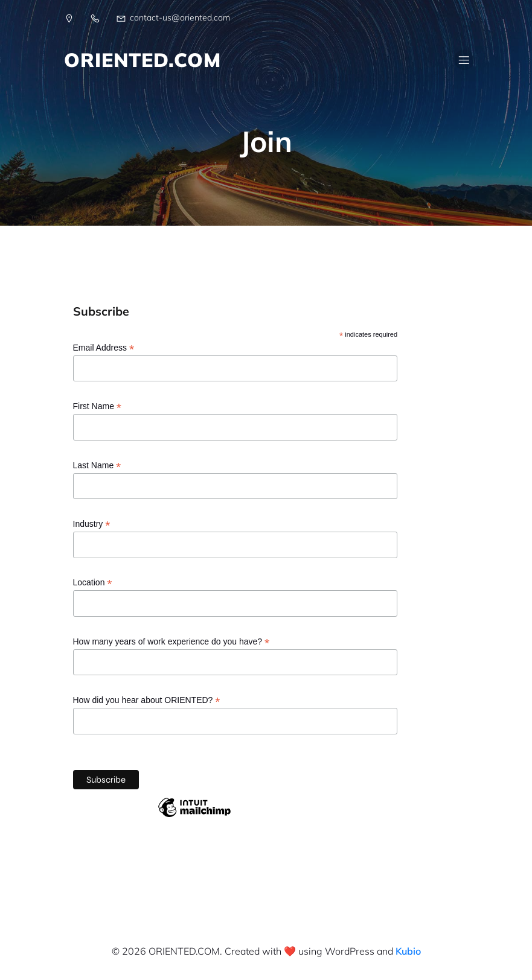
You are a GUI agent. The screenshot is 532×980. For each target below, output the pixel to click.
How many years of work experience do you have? (171, 642)
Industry (92, 524)
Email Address (104, 348)
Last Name (97, 466)
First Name (98, 406)
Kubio (408, 951)
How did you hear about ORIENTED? (147, 700)
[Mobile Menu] (464, 60)
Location (93, 583)
